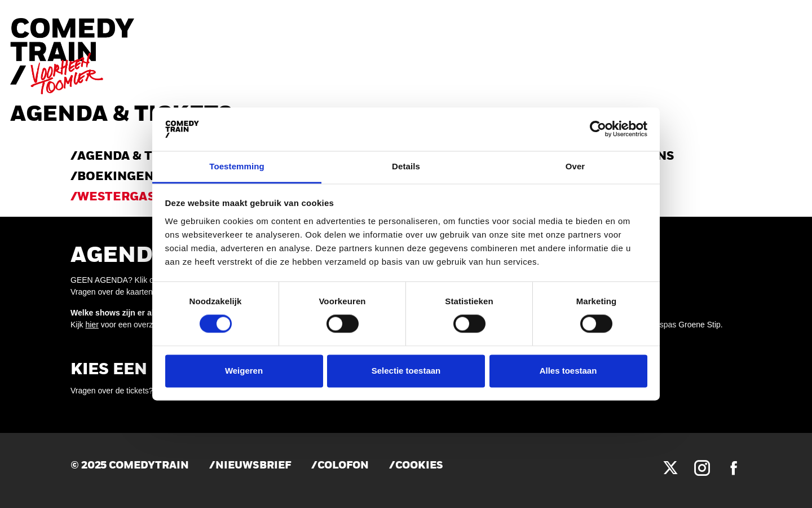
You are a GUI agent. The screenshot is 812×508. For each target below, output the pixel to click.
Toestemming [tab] (237, 166)
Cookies (419, 466)
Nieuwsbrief (253, 466)
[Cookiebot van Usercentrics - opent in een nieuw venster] (598, 129)
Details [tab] (406, 166)
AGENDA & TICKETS (138, 157)
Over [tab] (575, 166)
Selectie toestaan (406, 371)
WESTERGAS (116, 197)
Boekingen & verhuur (154, 177)
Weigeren (244, 371)
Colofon (343, 466)
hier (92, 325)
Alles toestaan (568, 371)
